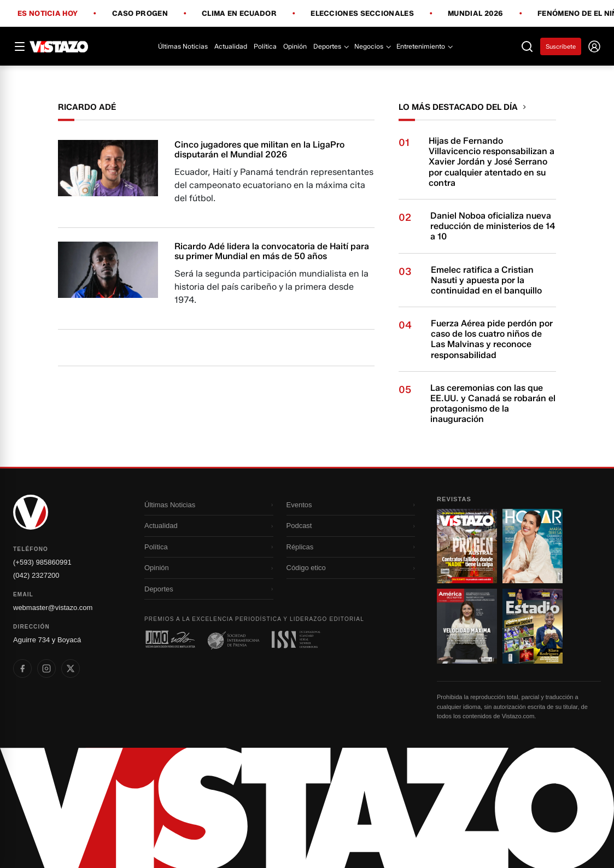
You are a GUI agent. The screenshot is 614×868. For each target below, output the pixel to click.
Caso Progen (140, 14)
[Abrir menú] (20, 46)
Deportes (331, 46)
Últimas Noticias (183, 46)
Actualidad (231, 46)
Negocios (372, 46)
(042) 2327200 (36, 575)
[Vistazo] (59, 46)
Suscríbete (561, 46)
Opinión (295, 46)
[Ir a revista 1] (467, 546)
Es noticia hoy (48, 14)
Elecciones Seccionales (362, 14)
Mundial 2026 (476, 14)
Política (265, 46)
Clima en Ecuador (239, 14)
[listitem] (22, 668)
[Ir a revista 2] (533, 546)
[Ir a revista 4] (533, 626)
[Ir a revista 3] (467, 626)
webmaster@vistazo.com (53, 608)
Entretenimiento (424, 46)
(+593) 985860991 (42, 562)
